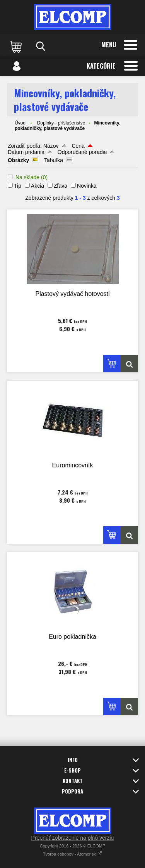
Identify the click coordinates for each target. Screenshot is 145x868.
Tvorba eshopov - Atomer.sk (72, 854)
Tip (18, 186)
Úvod (20, 123)
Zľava (61, 186)
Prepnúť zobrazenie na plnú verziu (73, 838)
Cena (78, 146)
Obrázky (18, 160)
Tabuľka (54, 160)
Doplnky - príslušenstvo (61, 123)
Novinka (87, 186)
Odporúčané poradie (82, 152)
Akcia (38, 186)
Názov (51, 146)
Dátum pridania (26, 152)
